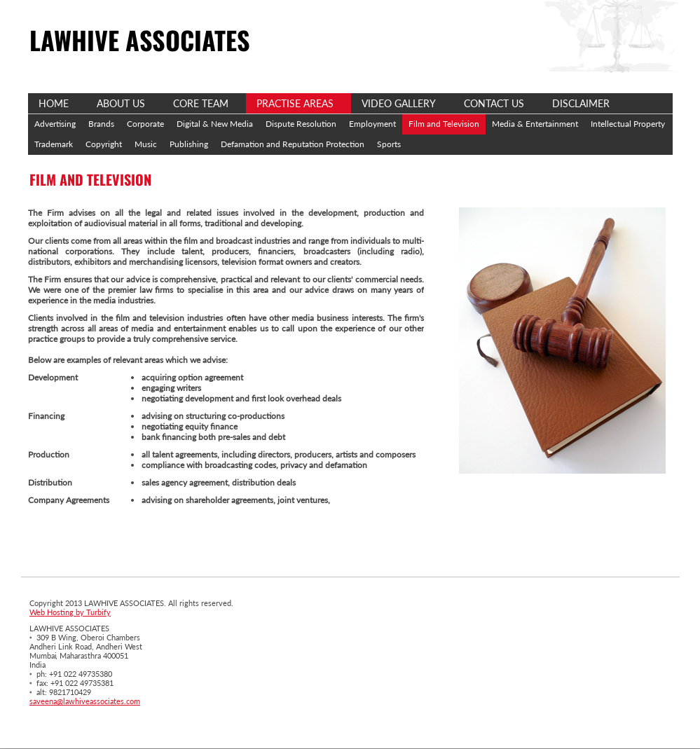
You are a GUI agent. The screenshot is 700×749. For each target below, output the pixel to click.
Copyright (104, 144)
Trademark (54, 144)
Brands (101, 124)
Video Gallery (399, 103)
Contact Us (494, 103)
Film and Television (444, 124)
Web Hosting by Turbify (70, 612)
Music (146, 144)
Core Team (201, 103)
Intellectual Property (628, 124)
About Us (121, 103)
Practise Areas (295, 103)
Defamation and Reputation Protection (293, 144)
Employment (372, 124)
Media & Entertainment (535, 124)
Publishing (189, 144)
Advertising (55, 124)
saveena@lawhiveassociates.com (85, 701)
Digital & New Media (215, 124)
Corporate (145, 124)
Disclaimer (581, 103)
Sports (389, 144)
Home (54, 103)
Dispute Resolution (301, 124)
